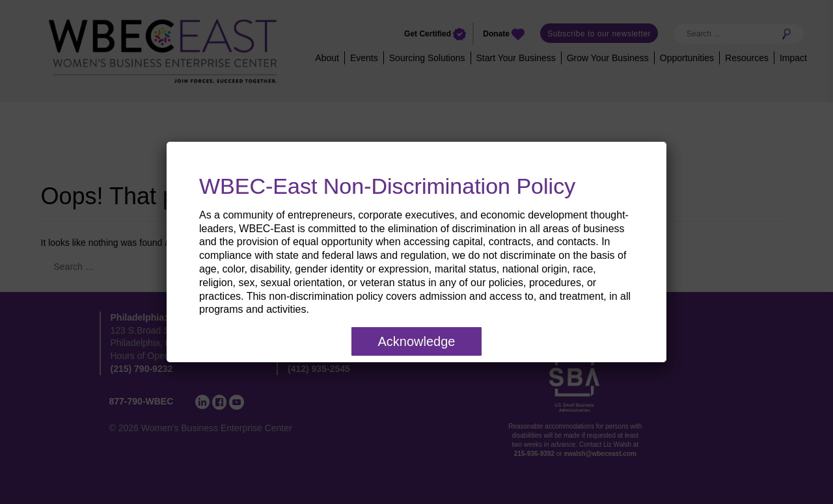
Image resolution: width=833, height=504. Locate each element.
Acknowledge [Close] (417, 341)
